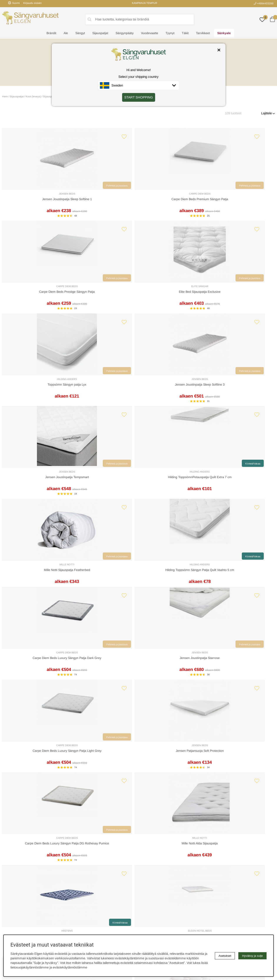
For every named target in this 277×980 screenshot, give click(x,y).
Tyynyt (170, 34)
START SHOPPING (139, 97)
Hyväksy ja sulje (252, 956)
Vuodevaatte (150, 34)
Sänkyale (224, 34)
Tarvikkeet (203, 34)
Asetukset (225, 956)
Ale (66, 34)
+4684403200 (265, 3)
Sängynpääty (125, 34)
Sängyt (80, 34)
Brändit (51, 34)
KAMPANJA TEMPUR (145, 3)
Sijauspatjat (100, 34)
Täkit (185, 34)
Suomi (14, 3)
